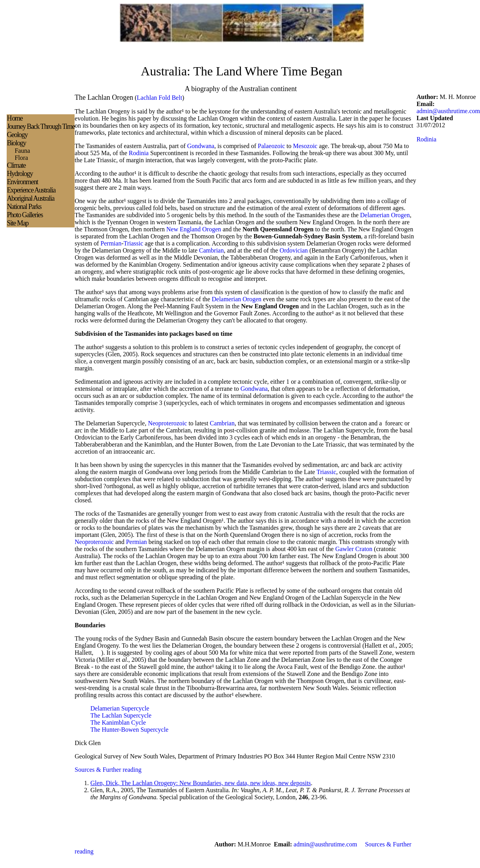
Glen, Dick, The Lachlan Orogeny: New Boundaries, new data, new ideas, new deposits (201, 783)
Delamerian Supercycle (120, 708)
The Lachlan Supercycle (121, 715)
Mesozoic (305, 146)
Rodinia (139, 153)
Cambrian (211, 250)
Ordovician (294, 250)
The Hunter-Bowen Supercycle (129, 730)
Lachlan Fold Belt (160, 98)
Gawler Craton (354, 549)
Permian (111, 243)
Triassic (133, 243)
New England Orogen (194, 229)
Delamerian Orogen (385, 215)
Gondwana (201, 146)
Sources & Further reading (108, 770)
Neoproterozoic (168, 423)
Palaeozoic (271, 146)
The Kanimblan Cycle (118, 722)
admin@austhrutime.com (448, 111)
